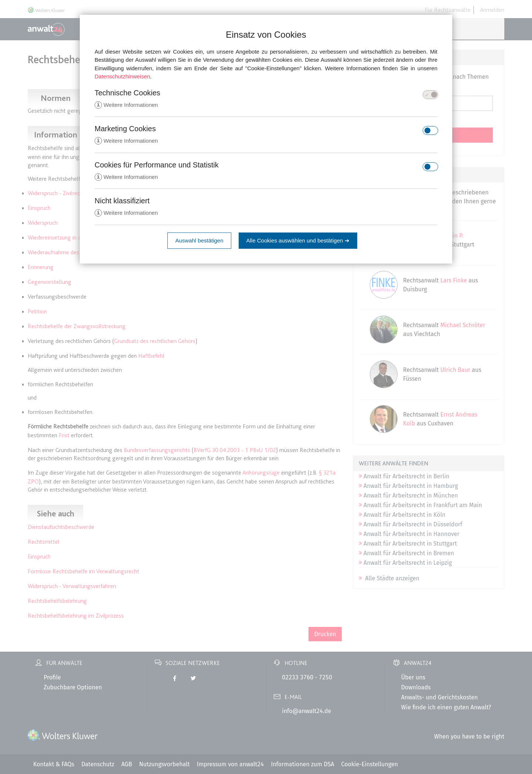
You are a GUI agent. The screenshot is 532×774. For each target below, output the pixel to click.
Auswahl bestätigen (199, 242)
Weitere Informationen (126, 105)
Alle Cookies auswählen (298, 242)
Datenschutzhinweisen (122, 76)
